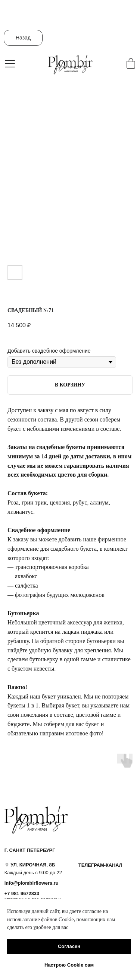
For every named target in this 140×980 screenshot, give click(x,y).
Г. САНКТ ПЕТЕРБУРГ (30, 850)
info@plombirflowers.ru (32, 883)
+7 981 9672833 (22, 893)
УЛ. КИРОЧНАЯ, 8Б (33, 865)
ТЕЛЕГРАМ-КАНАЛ (100, 865)
